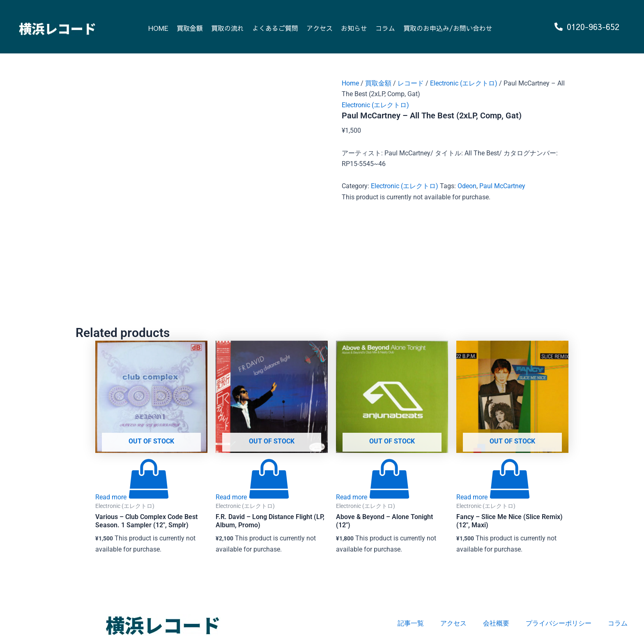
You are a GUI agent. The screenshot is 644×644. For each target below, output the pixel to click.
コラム (385, 28)
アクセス (320, 28)
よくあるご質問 (275, 28)
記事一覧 (411, 623)
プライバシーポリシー (559, 623)
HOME (158, 28)
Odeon (467, 186)
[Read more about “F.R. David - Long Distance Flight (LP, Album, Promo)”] (253, 497)
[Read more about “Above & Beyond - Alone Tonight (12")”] (373, 497)
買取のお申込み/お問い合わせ (448, 28)
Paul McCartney (502, 186)
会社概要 (496, 623)
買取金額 (190, 28)
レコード (411, 83)
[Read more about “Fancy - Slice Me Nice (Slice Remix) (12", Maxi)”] (493, 497)
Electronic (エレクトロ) (464, 83)
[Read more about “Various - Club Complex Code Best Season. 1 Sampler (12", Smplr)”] (132, 497)
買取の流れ (228, 28)
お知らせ (354, 28)
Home (350, 83)
